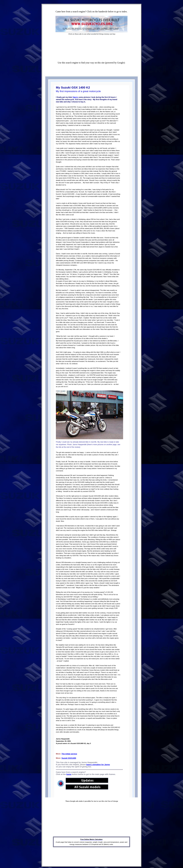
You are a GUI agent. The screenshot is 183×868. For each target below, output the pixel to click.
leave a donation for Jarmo (98, 765)
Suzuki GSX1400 (69, 758)
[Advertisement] (91, 41)
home (69, 774)
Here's (75, 97)
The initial (66, 754)
